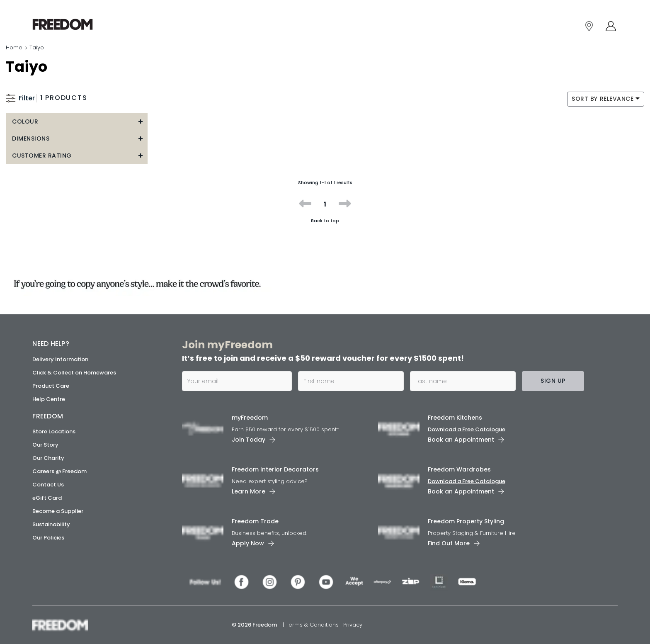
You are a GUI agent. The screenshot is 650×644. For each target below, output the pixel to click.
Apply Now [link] (248, 543)
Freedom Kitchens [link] (455, 418)
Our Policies (48, 538)
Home (14, 47)
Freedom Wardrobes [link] (459, 469)
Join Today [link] (249, 440)
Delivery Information (60, 359)
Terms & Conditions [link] (313, 625)
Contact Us (48, 485)
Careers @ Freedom (59, 471)
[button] (77, 122)
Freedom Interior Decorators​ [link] (275, 469)
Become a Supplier (58, 511)
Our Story (45, 445)
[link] (69, 24)
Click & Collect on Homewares (74, 373)
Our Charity (48, 458)
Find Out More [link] (449, 543)
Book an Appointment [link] (461, 440)
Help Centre (49, 399)
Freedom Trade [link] (255, 521)
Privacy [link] (353, 625)
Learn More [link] (249, 491)
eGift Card (47, 498)
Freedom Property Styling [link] (466, 521)
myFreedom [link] (250, 418)
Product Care (51, 386)
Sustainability (51, 524)
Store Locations (54, 431)
